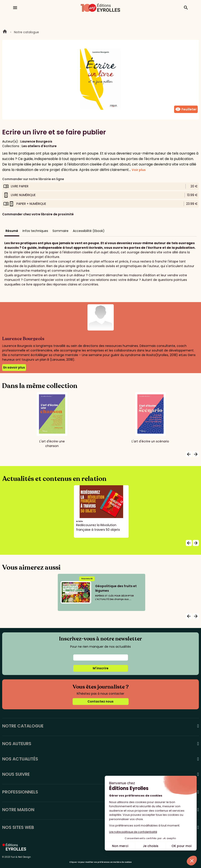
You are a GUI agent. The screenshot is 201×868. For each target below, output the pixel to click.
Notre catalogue (26, 32)
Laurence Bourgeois (36, 141)
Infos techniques (35, 231)
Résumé (12, 231)
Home (5, 32)
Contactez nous (100, 701)
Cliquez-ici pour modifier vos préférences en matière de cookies (100, 862)
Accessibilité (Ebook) (89, 231)
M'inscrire (101, 668)
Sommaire (60, 231)
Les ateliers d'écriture (39, 146)
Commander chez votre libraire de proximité (38, 214)
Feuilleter (186, 109)
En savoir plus (14, 367)
